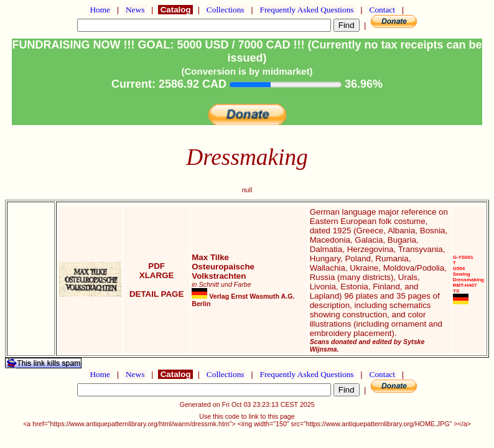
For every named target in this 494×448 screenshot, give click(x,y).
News (135, 10)
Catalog (175, 10)
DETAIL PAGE (157, 294)
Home (100, 10)
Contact (382, 10)
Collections (226, 10)
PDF (157, 266)
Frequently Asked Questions (307, 10)
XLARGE (156, 275)
